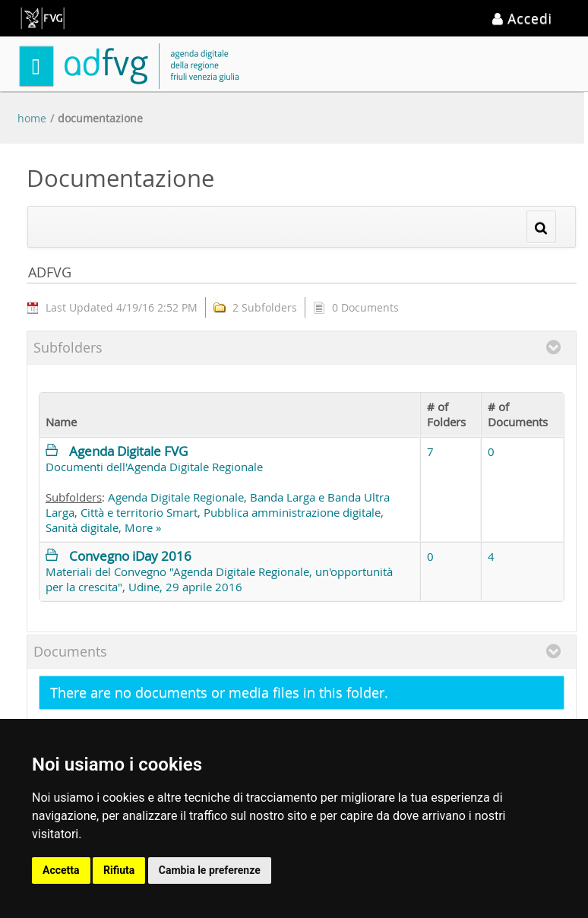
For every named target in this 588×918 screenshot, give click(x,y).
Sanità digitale (82, 527)
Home (32, 118)
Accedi (522, 18)
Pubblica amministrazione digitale (292, 512)
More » (143, 527)
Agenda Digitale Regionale (176, 497)
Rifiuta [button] (119, 870)
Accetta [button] (61, 870)
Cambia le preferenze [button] (210, 870)
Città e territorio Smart (139, 512)
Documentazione (100, 118)
